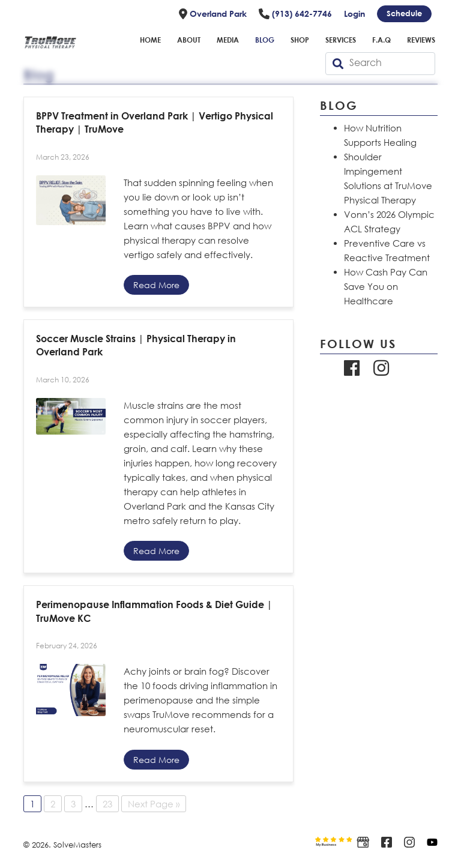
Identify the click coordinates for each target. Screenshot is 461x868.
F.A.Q (381, 40)
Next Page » (154, 804)
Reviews (421, 40)
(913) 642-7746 (295, 14)
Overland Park (213, 14)
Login (354, 14)
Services (341, 40)
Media (228, 40)
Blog (265, 40)
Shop (300, 40)
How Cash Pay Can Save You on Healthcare (386, 286)
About (189, 40)
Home (150, 40)
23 (107, 804)
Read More (156, 285)
